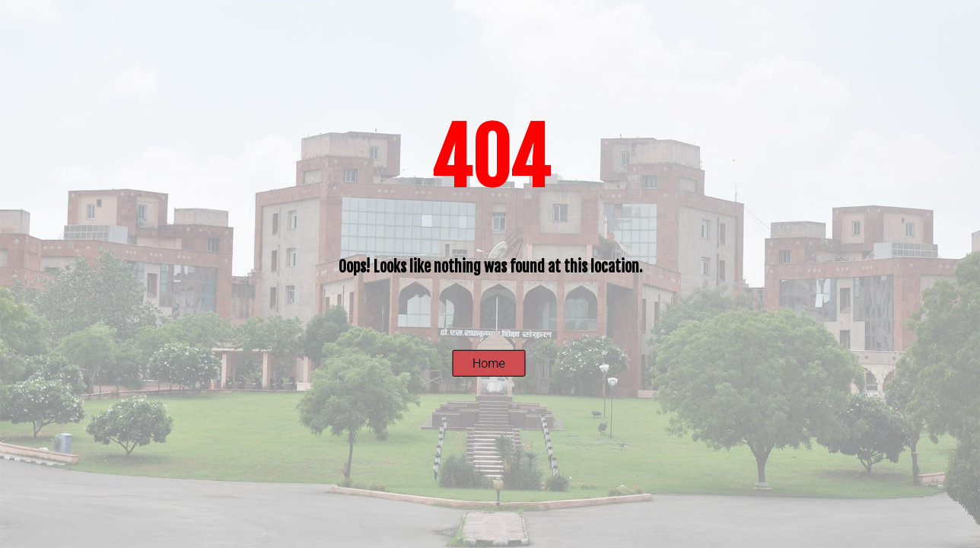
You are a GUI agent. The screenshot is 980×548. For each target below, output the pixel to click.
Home (489, 363)
